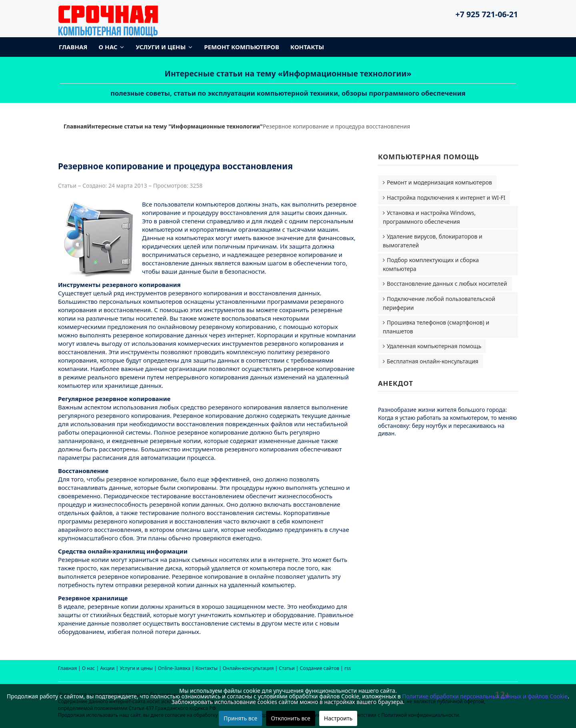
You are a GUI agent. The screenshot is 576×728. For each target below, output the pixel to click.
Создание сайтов (320, 668)
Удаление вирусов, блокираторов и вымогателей (433, 241)
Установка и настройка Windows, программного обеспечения (429, 217)
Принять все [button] (240, 718)
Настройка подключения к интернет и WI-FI (446, 198)
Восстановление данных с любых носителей (447, 284)
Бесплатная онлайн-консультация (433, 361)
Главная (73, 47)
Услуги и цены (161, 47)
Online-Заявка (174, 668)
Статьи (287, 668)
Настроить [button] (338, 718)
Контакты (307, 47)
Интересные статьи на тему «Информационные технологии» (288, 73)
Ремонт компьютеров (242, 47)
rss (348, 668)
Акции (107, 668)
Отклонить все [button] (291, 718)
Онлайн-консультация (248, 668)
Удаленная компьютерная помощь (434, 346)
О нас (108, 47)
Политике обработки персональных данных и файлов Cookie (485, 696)
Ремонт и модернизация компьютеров (439, 182)
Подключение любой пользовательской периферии (439, 303)
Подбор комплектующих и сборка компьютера (431, 264)
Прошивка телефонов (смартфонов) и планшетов (436, 327)
